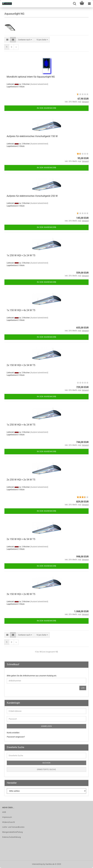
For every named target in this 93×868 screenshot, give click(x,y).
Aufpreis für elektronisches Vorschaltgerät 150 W (32, 136)
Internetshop (37, 864)
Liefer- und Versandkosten (13, 827)
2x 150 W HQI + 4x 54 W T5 (21, 539)
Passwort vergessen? (16, 737)
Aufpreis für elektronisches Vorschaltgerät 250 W (32, 196)
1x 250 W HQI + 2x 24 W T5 (21, 255)
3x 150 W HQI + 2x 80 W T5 (21, 594)
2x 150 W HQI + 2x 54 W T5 (21, 365)
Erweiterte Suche (46, 769)
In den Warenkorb (46, 108)
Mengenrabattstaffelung (12, 832)
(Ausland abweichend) (39, 84)
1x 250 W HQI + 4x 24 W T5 (21, 425)
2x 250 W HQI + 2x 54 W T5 (21, 480)
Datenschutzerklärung (11, 837)
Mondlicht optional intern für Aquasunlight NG (31, 77)
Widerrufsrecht (9, 822)
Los (83, 688)
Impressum (7, 817)
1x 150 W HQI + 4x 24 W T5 (21, 310)
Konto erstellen (13, 733)
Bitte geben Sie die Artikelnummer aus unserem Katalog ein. (32, 676)
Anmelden (46, 726)
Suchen (46, 763)
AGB (4, 812)
